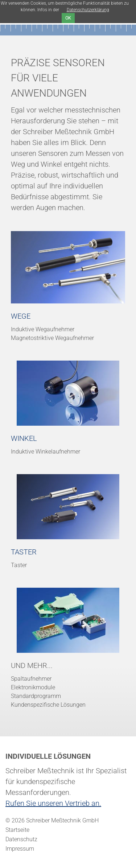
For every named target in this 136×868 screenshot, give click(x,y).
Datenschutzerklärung (88, 10)
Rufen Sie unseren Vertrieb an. (53, 803)
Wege (21, 316)
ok (68, 18)
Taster (24, 552)
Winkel (24, 438)
